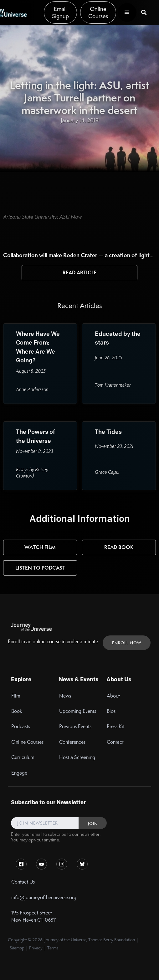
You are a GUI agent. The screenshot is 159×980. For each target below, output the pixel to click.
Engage (19, 773)
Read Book (119, 547)
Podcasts (21, 726)
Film (16, 696)
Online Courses (98, 12)
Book (17, 711)
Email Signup (60, 12)
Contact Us (23, 882)
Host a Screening (77, 757)
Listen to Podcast (40, 568)
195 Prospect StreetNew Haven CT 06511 (34, 916)
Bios (111, 711)
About (113, 696)
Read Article (80, 272)
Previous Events (75, 726)
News (65, 696)
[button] (127, 12)
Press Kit (116, 726)
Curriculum (23, 757)
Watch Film (40, 547)
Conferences (72, 742)
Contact (115, 742)
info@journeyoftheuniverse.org (44, 897)
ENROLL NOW (127, 643)
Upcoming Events (78, 711)
